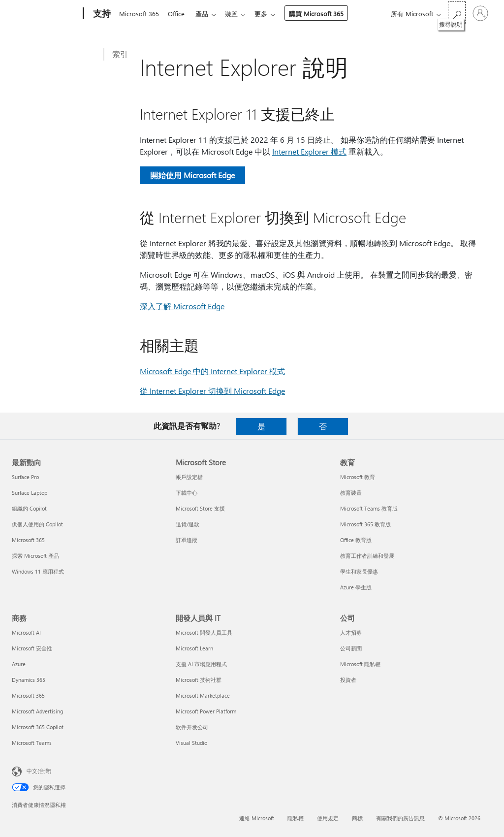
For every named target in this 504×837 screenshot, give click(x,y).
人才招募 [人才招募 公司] (351, 632)
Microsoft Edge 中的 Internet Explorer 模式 (212, 371)
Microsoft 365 (139, 14)
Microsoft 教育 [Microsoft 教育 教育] (358, 477)
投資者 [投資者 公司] (348, 680)
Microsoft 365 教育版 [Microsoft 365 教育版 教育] (365, 524)
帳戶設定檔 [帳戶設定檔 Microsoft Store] (189, 477)
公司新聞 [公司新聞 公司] (351, 648)
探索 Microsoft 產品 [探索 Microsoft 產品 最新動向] (35, 556)
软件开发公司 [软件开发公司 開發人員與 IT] (192, 727)
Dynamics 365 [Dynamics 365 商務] (29, 680)
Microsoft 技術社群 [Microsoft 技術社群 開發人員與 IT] (199, 680)
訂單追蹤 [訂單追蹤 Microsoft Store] (187, 540)
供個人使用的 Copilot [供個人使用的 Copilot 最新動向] (37, 524)
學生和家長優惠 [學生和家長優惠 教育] (359, 571)
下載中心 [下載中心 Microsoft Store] (187, 493)
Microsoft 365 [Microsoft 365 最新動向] (28, 540)
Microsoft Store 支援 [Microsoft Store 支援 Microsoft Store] (200, 508)
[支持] (101, 14)
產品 (206, 14)
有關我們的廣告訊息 (400, 818)
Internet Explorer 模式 (309, 151)
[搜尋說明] (457, 13)
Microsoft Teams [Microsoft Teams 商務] (32, 743)
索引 (120, 54)
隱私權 (296, 818)
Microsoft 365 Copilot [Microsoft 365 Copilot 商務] (38, 727)
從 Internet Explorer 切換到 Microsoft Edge (212, 391)
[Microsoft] (46, 14)
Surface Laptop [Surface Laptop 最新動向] (30, 493)
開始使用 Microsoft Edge (192, 175)
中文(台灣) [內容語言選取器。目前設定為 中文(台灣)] (39, 771)
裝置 (237, 14)
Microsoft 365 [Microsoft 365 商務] (28, 695)
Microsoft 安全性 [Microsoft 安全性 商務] (32, 648)
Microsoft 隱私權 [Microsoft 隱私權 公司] (360, 664)
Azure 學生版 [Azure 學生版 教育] (356, 587)
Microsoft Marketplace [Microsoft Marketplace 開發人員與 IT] (203, 695)
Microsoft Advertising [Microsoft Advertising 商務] (37, 711)
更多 (269, 14)
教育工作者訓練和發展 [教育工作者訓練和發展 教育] (367, 556)
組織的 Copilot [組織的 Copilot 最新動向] (29, 508)
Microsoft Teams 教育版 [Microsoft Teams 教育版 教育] (369, 508)
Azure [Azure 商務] (19, 664)
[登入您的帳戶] (480, 13)
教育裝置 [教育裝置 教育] (351, 493)
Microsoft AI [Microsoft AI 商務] (26, 632)
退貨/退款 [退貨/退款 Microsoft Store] (188, 524)
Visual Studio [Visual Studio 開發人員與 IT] (191, 743)
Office (178, 14)
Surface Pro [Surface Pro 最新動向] (25, 477)
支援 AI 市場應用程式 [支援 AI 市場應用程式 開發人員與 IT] (201, 664)
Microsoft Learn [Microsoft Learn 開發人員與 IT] (194, 648)
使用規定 (328, 818)
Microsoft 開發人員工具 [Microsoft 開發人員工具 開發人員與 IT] (204, 632)
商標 (357, 818)
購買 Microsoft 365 (324, 14)
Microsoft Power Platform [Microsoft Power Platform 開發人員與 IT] (206, 711)
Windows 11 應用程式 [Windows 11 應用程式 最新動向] (38, 571)
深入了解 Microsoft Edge (182, 306)
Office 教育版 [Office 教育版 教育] (356, 540)
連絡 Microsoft (257, 818)
